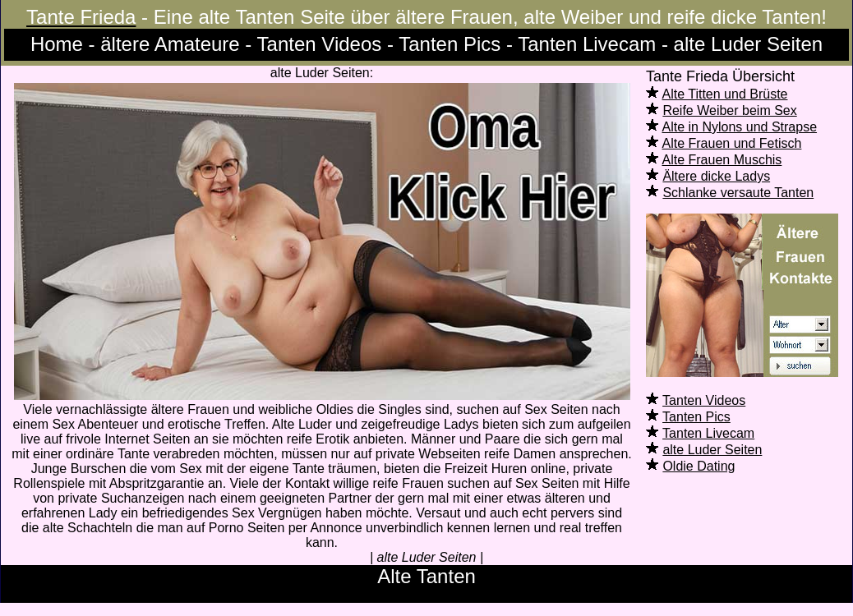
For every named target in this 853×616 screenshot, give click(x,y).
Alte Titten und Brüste (725, 94)
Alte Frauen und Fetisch (732, 143)
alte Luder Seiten (712, 450)
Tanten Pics (696, 417)
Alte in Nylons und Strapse (740, 127)
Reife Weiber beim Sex (729, 110)
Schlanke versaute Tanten (738, 193)
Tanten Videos (704, 400)
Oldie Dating (699, 466)
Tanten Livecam (708, 433)
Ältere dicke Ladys (716, 176)
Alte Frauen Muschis (722, 160)
